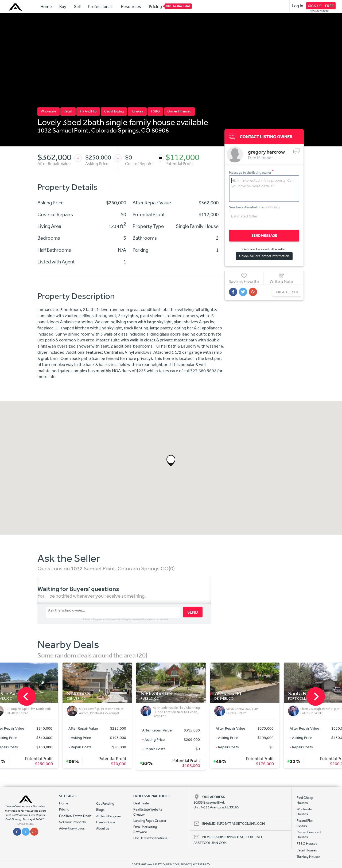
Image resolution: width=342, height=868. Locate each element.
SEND (193, 612)
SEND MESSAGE (264, 236)
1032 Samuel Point (63, 130)
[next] (316, 696)
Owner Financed (179, 111)
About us (103, 828)
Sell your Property (73, 822)
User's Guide (106, 822)
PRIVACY (186, 865)
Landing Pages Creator (150, 821)
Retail (68, 111)
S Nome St (79, 694)
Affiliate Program (109, 816)
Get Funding (105, 803)
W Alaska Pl (228, 694)
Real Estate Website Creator (148, 812)
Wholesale (48, 111)
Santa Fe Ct (302, 694)
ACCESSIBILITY (201, 865)
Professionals (101, 6)
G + (34, 832)
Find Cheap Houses (305, 800)
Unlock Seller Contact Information (264, 256)
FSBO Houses (307, 844)
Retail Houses (307, 850)
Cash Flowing (114, 111)
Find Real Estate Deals (75, 816)
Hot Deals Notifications (150, 838)
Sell (77, 6)
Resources (131, 6)
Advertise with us (72, 828)
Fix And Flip (88, 111)
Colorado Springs (115, 130)
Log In (298, 6)
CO (146, 130)
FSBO (155, 111)
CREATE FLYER (287, 292)
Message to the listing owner (251, 172)
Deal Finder (142, 803)
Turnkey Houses (308, 857)
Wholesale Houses (304, 811)
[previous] (26, 696)
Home (46, 6)
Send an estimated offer (254, 207)
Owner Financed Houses (309, 834)
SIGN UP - (321, 6)
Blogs (100, 810)
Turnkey (137, 111)
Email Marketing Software (145, 829)
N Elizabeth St (157, 694)
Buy (63, 6)
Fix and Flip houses (305, 823)
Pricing (155, 6)
